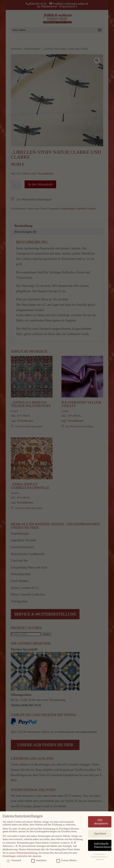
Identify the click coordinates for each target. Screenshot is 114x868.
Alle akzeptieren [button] (101, 822)
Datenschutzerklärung (27, 853)
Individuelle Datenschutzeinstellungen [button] (103, 845)
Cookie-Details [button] (99, 854)
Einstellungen (9, 856)
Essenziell (14, 860)
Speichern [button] (100, 833)
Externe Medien (67, 860)
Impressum (100, 859)
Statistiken (39, 860)
